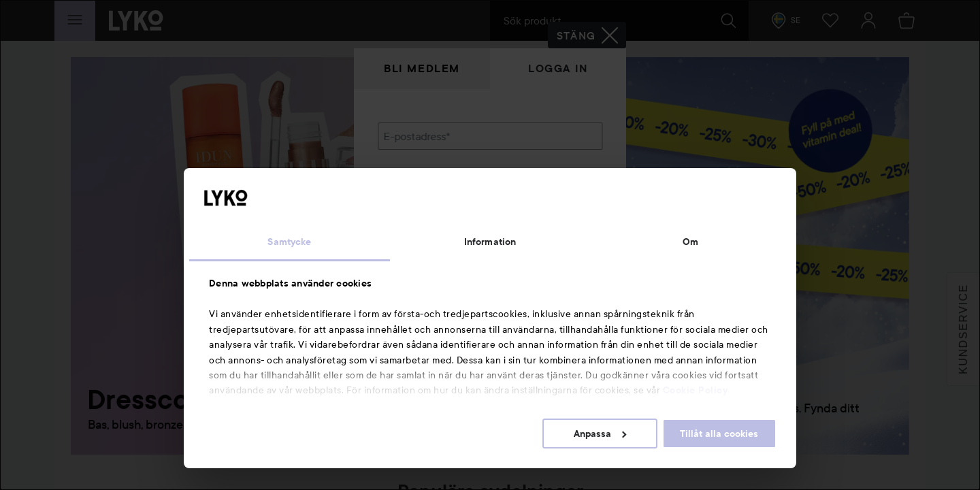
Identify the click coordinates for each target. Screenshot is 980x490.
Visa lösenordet (567, 206)
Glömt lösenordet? (423, 231)
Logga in (558, 68)
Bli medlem (422, 68)
